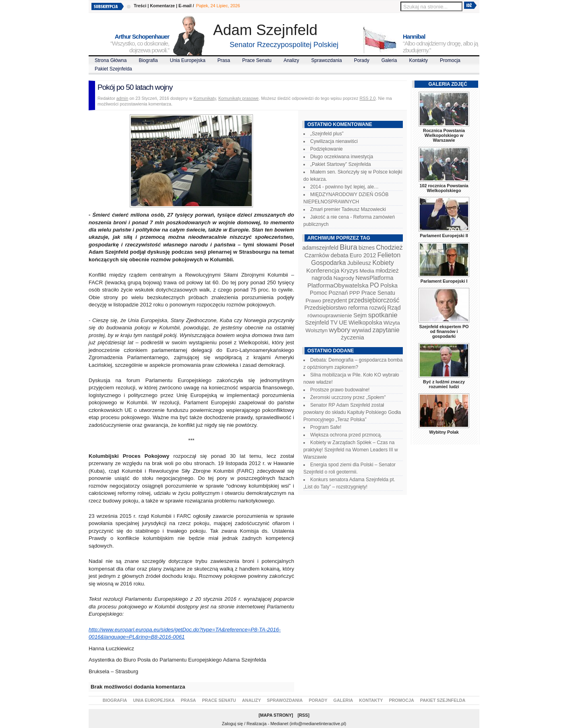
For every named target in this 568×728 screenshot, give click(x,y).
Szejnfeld (317, 323)
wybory (340, 330)
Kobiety (383, 263)
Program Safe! (326, 427)
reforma (358, 308)
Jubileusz (359, 263)
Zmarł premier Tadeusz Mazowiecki (348, 209)
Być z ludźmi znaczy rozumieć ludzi (444, 384)
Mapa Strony (276, 715)
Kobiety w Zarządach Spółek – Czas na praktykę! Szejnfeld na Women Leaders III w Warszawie (351, 450)
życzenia (352, 337)
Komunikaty (205, 98)
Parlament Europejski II (444, 236)
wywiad (361, 330)
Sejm (360, 315)
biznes (367, 248)
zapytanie (386, 330)
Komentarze (162, 6)
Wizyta (392, 323)
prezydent (335, 300)
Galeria (389, 60)
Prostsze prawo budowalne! (340, 390)
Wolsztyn (316, 330)
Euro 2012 (363, 255)
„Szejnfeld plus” (327, 134)
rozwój (378, 308)
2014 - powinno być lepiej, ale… (344, 187)
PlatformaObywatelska (338, 285)
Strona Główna (111, 60)
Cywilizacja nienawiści (334, 141)
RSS (303, 715)
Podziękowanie (326, 149)
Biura (348, 247)
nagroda (322, 278)
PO (374, 285)
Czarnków (317, 255)
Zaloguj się (232, 724)
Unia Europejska (188, 60)
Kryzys (349, 271)
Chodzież (390, 247)
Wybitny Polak (444, 432)
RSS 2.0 (367, 98)
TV (334, 323)
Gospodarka (328, 263)
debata (340, 255)
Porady (362, 60)
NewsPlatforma (374, 278)
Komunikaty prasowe (238, 98)
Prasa (224, 60)
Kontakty (418, 60)
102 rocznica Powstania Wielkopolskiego (444, 188)
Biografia (148, 60)
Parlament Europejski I (444, 281)
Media (367, 271)
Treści (140, 6)
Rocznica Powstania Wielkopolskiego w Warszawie (444, 135)
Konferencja (323, 270)
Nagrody (344, 278)
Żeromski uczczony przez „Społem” (348, 397)
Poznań (338, 293)
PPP (355, 293)
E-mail (185, 6)
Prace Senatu (257, 60)
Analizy (291, 60)
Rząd (394, 308)
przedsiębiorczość (374, 300)
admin (122, 98)
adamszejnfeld (320, 248)
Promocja (450, 60)
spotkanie (383, 315)
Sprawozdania (327, 60)
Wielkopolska (365, 323)
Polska (389, 285)
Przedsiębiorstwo (325, 308)
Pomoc (318, 293)
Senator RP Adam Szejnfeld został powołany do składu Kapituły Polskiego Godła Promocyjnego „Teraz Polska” (352, 412)
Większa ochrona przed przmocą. (346, 435)
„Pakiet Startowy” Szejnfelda (341, 164)
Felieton (389, 255)
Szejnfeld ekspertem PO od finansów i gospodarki (444, 331)
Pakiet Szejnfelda (113, 69)
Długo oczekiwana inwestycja (342, 157)
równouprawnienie (330, 315)
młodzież (387, 271)
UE (343, 323)
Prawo (313, 301)
